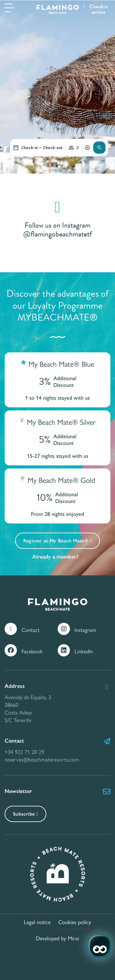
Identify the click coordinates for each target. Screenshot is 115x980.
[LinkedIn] (64, 650)
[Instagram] (64, 629)
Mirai (73, 938)
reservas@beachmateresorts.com (42, 759)
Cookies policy (75, 922)
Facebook (32, 651)
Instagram (85, 630)
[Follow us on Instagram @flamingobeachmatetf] (58, 207)
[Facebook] (11, 650)
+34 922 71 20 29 (24, 752)
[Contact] (11, 629)
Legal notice (37, 922)
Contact (31, 630)
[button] (99, 148)
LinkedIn (84, 651)
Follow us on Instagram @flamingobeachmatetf (58, 230)
